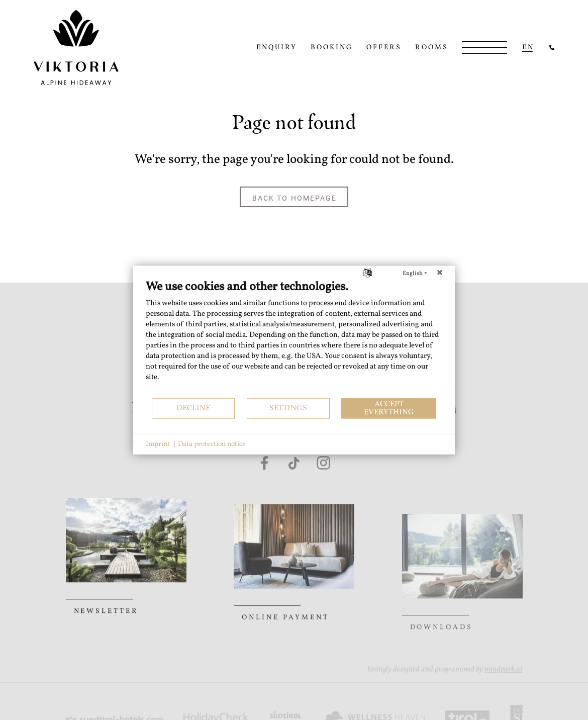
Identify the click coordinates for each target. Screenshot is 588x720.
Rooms (432, 48)
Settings (288, 408)
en (528, 48)
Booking (332, 48)
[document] (294, 338)
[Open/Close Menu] (484, 48)
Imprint (158, 444)
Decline (193, 408)
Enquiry (277, 48)
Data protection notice (212, 444)
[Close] (440, 274)
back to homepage (295, 198)
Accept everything (389, 408)
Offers (384, 48)
